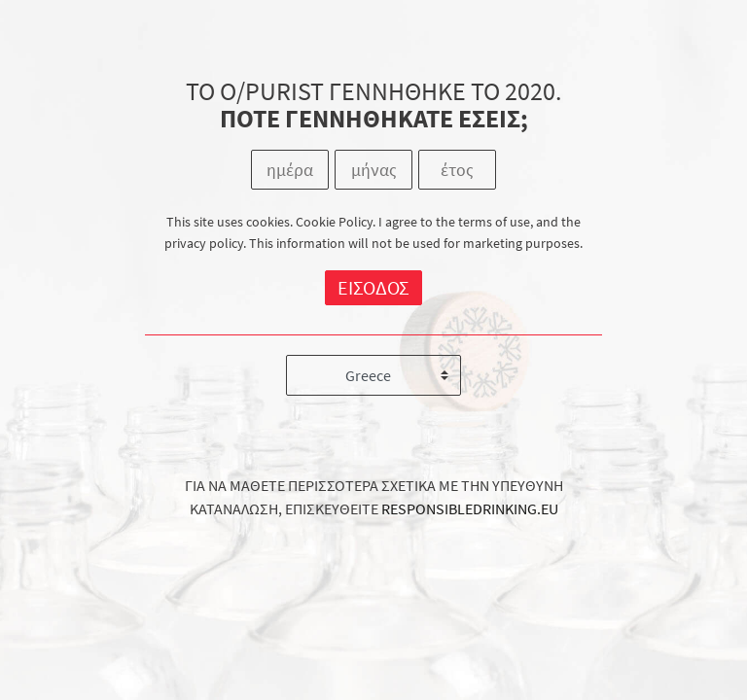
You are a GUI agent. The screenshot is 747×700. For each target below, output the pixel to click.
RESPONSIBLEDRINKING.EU (470, 508)
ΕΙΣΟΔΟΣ (373, 287)
